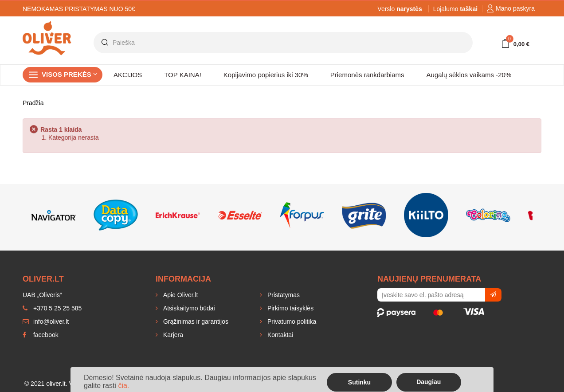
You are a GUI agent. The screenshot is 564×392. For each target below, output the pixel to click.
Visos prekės (70, 74)
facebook (41, 335)
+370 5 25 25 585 (52, 308)
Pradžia (33, 103)
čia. (123, 386)
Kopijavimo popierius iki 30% (266, 75)
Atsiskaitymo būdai (188, 308)
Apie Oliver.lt (180, 295)
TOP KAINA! (183, 75)
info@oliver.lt (46, 321)
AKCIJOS (128, 75)
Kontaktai (279, 335)
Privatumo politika (291, 321)
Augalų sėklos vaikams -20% (469, 75)
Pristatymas (283, 295)
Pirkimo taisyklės (290, 308)
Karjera (172, 335)
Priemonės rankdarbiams (367, 75)
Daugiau (429, 382)
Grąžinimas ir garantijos (195, 321)
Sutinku (359, 382)
